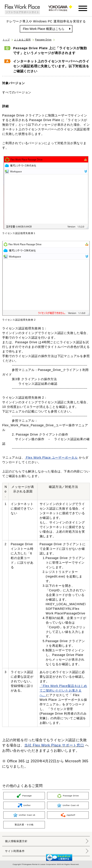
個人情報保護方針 (16, 841)
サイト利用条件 (15, 851)
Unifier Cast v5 (68, 805)
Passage (24, 796)
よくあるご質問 (22, 40)
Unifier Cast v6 (24, 815)
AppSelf (68, 815)
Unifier (24, 805)
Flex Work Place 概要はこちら (44, 29)
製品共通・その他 (24, 825)
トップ (6, 40)
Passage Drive (43, 40)
